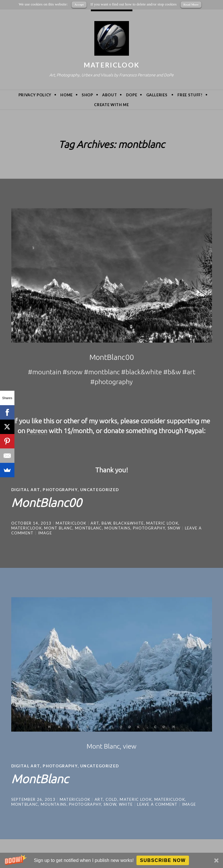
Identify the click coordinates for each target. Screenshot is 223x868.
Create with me (111, 105)
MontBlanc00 (52, 501)
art (95, 523)
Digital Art (26, 490)
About (109, 95)
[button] (111, 860)
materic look (162, 523)
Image (45, 533)
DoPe (132, 95)
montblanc (89, 528)
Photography (61, 490)
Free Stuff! (190, 95)
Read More (191, 4)
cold (111, 799)
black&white (129, 523)
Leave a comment (157, 804)
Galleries (157, 95)
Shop (87, 95)
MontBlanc (45, 777)
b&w (106, 523)
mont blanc (58, 528)
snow (174, 528)
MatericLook (111, 65)
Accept (79, 4)
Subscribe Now (163, 860)
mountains (117, 528)
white (126, 804)
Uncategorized (102, 490)
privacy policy (35, 95)
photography (149, 528)
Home (66, 95)
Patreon (37, 431)
